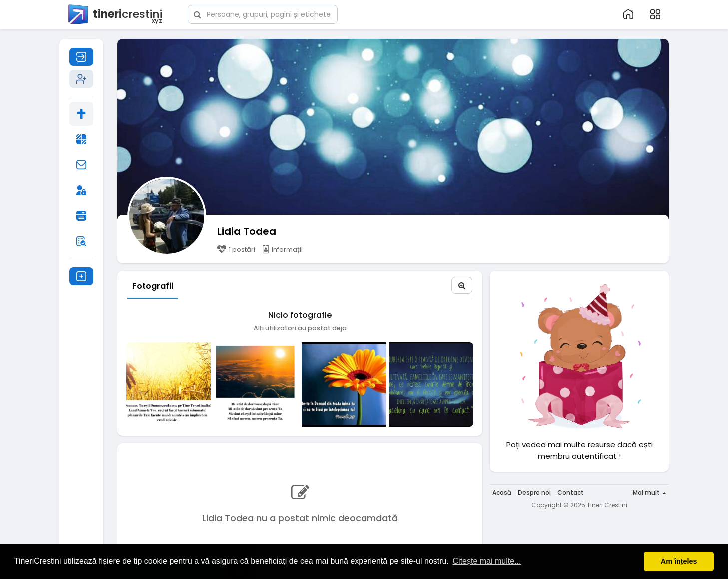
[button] (263, 13)
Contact (570, 492)
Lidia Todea (247, 231)
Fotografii (153, 286)
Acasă (502, 492)
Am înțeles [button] (679, 561)
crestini (115, 15)
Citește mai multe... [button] (487, 561)
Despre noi (534, 492)
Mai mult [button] (649, 492)
